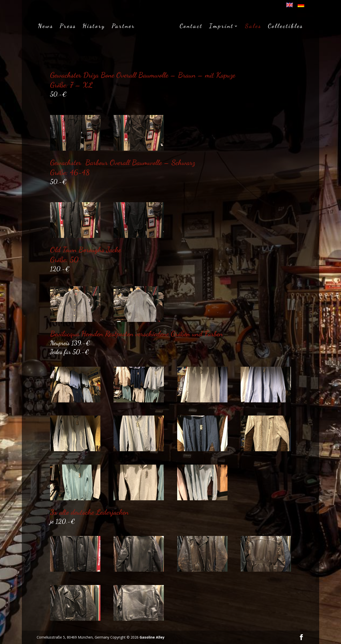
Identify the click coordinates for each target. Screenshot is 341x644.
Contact (191, 27)
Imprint (221, 27)
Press (68, 27)
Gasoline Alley (152, 637)
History (94, 27)
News (46, 27)
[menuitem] (290, 7)
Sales (253, 27)
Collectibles (285, 27)
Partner (123, 27)
